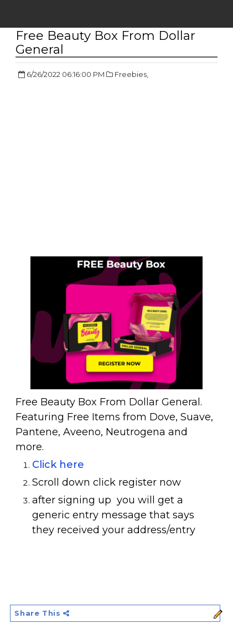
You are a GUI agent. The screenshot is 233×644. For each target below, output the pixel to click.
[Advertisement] (108, 169)
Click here (59, 465)
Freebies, (131, 74)
